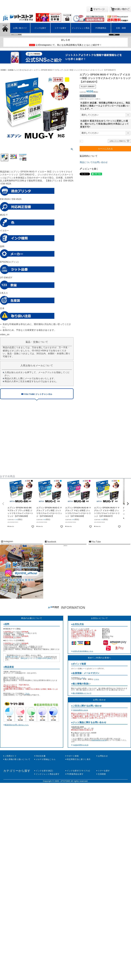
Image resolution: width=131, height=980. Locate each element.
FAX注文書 (41, 756)
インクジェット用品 (81, 28)
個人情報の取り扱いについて (17, 759)
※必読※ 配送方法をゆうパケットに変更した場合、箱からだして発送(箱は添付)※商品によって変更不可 (104, 124)
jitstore (65, 546)
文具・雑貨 (121, 28)
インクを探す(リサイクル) (78, 771)
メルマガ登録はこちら (46, 759)
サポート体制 (73, 756)
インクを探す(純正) (44, 771)
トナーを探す (60, 28)
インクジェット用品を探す (48, 774)
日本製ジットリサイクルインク (20, 70)
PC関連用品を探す (75, 774)
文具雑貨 (102, 774)
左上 (6, 42)
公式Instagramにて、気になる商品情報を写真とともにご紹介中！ (69, 45)
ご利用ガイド (11, 756)
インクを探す (40, 28)
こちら (27, 694)
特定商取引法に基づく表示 (79, 759)
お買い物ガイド (20, 28)
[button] (3, 504)
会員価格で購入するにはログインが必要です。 (90, 99)
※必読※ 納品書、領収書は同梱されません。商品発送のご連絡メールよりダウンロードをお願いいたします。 (105, 106)
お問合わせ (103, 756)
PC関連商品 (101, 28)
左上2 (6, 76)
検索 (114, 35)
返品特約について (89, 156)
